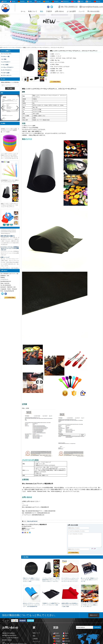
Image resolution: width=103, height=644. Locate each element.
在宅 (1, 48)
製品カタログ (94, 615)
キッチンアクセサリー (6, 70)
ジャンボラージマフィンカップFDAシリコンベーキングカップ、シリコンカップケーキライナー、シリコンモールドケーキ (9, 157)
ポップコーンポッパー (6, 75)
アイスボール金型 (5, 73)
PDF (28, 530)
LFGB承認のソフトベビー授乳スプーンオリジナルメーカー (10, 182)
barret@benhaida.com (93, 7)
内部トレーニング (5, 257)
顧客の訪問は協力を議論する (8, 236)
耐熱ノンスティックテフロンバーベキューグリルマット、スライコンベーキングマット (9, 206)
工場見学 (49, 11)
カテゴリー (6, 48)
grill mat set (34, 521)
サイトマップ (36, 642)
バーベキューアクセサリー (16, 48)
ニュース (82, 11)
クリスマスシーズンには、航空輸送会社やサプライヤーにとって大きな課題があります (10, 248)
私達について (33, 11)
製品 (42, 11)
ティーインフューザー (6, 54)
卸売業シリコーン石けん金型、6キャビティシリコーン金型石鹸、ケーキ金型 (10, 131)
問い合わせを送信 (93, 11)
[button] (18, 108)
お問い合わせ (59, 11)
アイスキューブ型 (5, 57)
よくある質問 (71, 11)
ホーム (23, 11)
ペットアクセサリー (6, 62)
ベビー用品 (4, 59)
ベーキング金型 (5, 65)
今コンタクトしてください (10, 297)
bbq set (29, 521)
